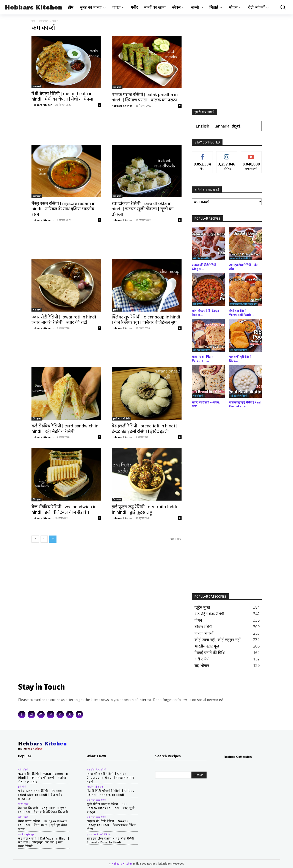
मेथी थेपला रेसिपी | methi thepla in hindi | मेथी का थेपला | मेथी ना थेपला (62, 96)
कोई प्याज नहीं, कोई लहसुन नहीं (243, 304)
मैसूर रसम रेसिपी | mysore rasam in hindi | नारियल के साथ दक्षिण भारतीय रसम (63, 209)
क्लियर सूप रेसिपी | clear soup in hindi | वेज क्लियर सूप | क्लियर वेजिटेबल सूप (146, 320)
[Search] (199, 775)
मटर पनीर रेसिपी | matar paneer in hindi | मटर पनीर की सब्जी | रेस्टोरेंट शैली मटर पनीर (43, 778)
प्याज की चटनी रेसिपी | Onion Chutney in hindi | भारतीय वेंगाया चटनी (110, 778)
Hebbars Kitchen (42, 105)
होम (33, 21)
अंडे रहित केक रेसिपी (202, 258)
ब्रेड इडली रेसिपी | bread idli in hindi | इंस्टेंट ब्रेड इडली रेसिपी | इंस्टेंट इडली (145, 429)
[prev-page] (35, 539)
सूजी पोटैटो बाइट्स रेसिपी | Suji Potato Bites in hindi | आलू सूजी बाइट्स (111, 808)
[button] (280, 7)
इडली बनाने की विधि (121, 419)
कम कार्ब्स (44, 21)
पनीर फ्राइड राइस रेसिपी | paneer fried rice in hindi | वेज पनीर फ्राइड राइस (40, 795)
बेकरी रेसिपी (198, 396)
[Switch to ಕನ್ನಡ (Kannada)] (227, 126)
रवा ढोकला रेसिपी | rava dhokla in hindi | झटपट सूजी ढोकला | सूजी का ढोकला (143, 209)
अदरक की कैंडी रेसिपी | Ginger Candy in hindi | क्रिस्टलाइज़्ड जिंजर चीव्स (111, 825)
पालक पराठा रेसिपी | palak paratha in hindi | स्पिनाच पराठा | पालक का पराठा (145, 97)
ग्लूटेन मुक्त (23, 804)
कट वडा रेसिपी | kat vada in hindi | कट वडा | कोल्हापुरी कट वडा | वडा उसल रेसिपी (44, 842)
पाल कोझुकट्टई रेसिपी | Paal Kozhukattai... (245, 404)
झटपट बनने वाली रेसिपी (240, 258)
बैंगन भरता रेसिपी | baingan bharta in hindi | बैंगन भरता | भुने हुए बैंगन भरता (43, 825)
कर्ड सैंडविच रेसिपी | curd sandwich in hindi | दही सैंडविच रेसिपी (65, 429)
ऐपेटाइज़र (37, 196)
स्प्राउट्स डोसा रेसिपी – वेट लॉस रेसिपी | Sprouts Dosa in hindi (112, 840)
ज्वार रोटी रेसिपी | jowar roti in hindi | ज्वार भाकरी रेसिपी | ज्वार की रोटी (65, 320)
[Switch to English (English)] (202, 126)
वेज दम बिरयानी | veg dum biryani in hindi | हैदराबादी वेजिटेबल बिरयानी (43, 810)
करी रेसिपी (198, 304)
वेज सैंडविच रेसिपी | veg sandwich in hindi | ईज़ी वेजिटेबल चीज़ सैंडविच (64, 510)
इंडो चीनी (117, 310)
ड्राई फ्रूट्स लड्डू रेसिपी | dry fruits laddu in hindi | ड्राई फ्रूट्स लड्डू (145, 510)
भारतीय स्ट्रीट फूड (26, 835)
